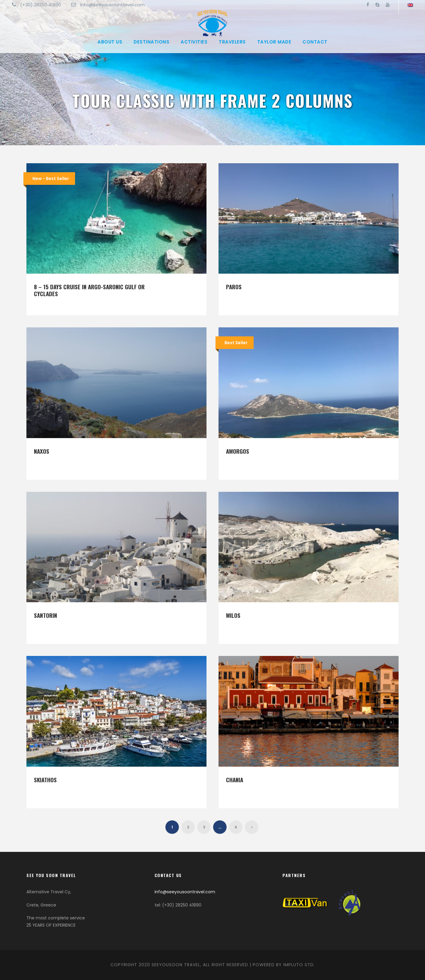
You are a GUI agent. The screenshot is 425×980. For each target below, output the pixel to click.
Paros (234, 287)
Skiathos (45, 780)
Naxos (42, 451)
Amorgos (238, 451)
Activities (194, 42)
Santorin (45, 615)
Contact (315, 42)
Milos (233, 615)
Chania (235, 780)
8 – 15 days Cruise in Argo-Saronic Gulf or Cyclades (89, 290)
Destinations (151, 42)
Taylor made (274, 42)
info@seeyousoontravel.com (185, 892)
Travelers (232, 42)
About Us (110, 42)
